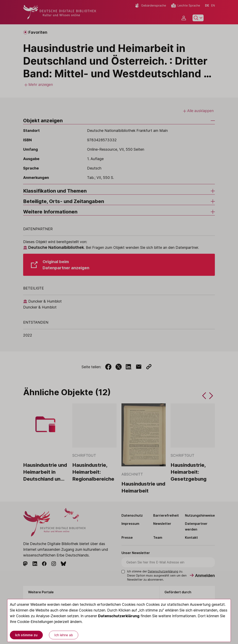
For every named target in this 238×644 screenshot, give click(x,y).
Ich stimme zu (26, 635)
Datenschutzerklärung (119, 616)
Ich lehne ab (64, 635)
